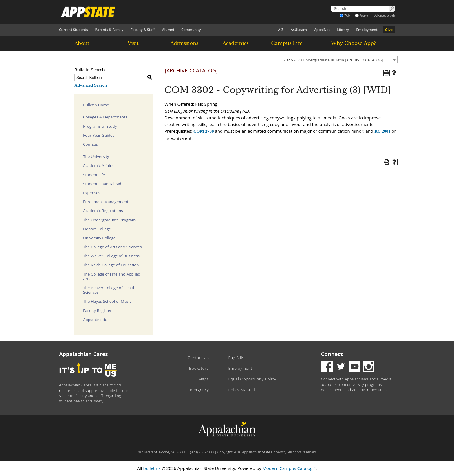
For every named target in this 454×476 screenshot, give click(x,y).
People (361, 15)
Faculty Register (97, 311)
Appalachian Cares (84, 354)
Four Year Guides (99, 135)
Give (389, 30)
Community (191, 30)
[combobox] (340, 60)
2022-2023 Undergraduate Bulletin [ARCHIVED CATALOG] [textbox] (333, 60)
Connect (332, 354)
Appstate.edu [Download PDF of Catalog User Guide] (95, 320)
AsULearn (299, 30)
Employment (367, 30)
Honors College (97, 229)
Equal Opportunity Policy (252, 379)
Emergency (198, 390)
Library (343, 30)
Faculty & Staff (143, 30)
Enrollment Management (106, 202)
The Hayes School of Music (107, 301)
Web (345, 15)
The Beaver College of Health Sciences (109, 290)
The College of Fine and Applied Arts (112, 276)
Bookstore (199, 368)
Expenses (92, 193)
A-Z (281, 30)
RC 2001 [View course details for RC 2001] (382, 131)
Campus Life (287, 43)
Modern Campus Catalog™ (289, 468)
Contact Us (198, 358)
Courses (90, 144)
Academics (236, 43)
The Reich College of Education (111, 265)
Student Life (94, 175)
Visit (133, 43)
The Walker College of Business (111, 256)
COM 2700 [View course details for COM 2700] (204, 131)
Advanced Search (91, 85)
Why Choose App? (353, 43)
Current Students (74, 30)
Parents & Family (109, 30)
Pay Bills (236, 358)
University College (99, 238)
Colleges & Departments (105, 117)
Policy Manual (241, 390)
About (82, 43)
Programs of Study (100, 126)
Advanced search (385, 15)
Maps (204, 379)
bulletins (152, 468)
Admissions (184, 43)
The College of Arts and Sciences (112, 247)
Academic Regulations (103, 211)
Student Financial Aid (102, 184)
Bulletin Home (96, 105)
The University (96, 156)
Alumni (168, 30)
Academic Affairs (98, 165)
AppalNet (322, 30)
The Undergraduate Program (109, 220)
